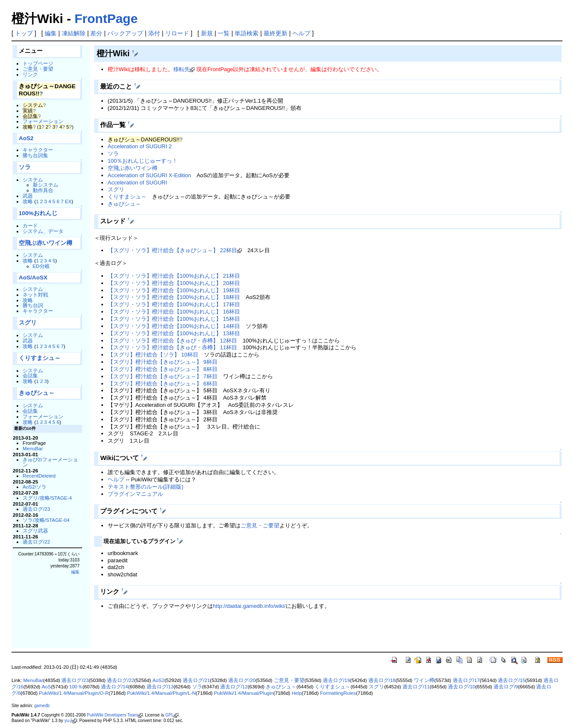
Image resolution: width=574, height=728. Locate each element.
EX (69, 201)
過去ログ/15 (511, 680)
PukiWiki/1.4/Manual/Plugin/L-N (161, 693)
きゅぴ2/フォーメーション (50, 462)
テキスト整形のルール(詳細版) (146, 487)
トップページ (38, 63)
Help (297, 693)
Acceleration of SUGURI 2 (140, 146)
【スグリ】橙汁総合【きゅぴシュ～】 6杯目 (163, 384)
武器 (28, 196)
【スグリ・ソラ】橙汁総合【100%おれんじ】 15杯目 (174, 319)
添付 (154, 33)
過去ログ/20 (242, 680)
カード (30, 226)
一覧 (224, 33)
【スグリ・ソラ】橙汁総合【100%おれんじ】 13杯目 (174, 333)
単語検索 (247, 33)
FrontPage (106, 19)
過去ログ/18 (382, 680)
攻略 (28, 201)
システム (33, 180)
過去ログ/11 (416, 687)
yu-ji (68, 721)
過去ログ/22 (36, 542)
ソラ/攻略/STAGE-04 (46, 520)
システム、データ (43, 231)
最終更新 (276, 33)
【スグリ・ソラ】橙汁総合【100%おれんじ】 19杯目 (174, 290)
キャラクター (38, 150)
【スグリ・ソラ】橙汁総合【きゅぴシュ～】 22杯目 (172, 250)
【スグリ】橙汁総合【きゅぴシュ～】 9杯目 (163, 362)
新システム (46, 185)
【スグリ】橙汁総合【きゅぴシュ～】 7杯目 (163, 376)
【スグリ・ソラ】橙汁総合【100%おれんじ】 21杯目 (174, 276)
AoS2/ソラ (34, 487)
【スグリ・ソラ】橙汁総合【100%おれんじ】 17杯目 (174, 304)
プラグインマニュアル (135, 494)
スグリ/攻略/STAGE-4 (47, 498)
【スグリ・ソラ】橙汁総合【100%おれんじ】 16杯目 (174, 312)
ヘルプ (301, 33)
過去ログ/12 (234, 687)
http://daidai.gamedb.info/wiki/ (249, 606)
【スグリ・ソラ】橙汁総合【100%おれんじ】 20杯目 (174, 283)
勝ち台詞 (33, 305)
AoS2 (26, 138)
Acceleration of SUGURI (138, 183)
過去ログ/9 (506, 687)
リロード (177, 33)
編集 (51, 33)
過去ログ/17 (466, 680)
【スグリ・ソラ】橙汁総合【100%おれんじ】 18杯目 (174, 297)
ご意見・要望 (38, 69)
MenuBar (33, 448)
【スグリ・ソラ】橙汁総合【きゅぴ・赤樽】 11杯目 (172, 347)
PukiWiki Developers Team (112, 715)
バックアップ (125, 33)
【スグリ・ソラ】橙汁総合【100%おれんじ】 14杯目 (174, 326)
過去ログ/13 (160, 687)
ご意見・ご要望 (260, 525)
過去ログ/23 (36, 509)
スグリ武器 (35, 531)
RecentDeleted (39, 476)
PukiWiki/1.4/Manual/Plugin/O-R (74, 693)
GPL (169, 715)
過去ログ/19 (336, 680)
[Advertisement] (194, 634)
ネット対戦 (35, 295)
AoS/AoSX (33, 278)
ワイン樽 (424, 680)
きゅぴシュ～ (37, 393)
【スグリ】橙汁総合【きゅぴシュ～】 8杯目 (163, 369)
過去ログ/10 (462, 687)
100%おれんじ (38, 213)
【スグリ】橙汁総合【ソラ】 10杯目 (153, 355)
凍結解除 (74, 33)
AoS (46, 687)
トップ (24, 33)
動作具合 (43, 190)
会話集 (30, 376)
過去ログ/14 (115, 687)
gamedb (42, 706)
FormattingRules (338, 693)
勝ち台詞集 (35, 155)
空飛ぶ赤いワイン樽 (46, 243)
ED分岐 (41, 266)
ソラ (25, 167)
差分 (96, 33)
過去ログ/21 (196, 680)
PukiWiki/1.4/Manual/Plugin (244, 693)
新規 (207, 33)
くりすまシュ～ (40, 358)
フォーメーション (43, 121)
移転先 (182, 69)
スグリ (28, 323)
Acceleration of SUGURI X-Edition (149, 175)
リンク (30, 74)
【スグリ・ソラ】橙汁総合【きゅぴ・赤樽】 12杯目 (172, 341)
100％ (76, 687)
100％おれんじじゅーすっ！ (143, 161)
